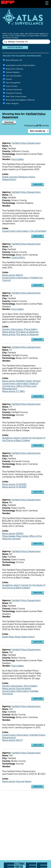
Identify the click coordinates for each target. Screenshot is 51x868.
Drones (7, 79)
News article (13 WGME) (14, 484)
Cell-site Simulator (12, 76)
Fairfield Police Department (26, 143)
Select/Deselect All (13, 60)
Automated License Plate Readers (19, 65)
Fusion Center (10, 86)
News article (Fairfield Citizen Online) (21, 381)
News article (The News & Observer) (21, 332)
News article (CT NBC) (14, 391)
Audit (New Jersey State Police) (18, 637)
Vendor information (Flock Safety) (20, 329)
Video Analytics (11, 103)
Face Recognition (12, 82)
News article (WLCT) (13, 740)
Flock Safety (18, 159)
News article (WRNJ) (13, 533)
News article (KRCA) (13, 275)
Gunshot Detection (12, 89)
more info (38, 184)
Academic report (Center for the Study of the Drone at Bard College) (24, 439)
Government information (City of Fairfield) (24, 231)
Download (9, 122)
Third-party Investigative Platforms (19, 100)
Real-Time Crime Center (15, 96)
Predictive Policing (12, 93)
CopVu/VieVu (18, 257)
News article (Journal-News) (17, 781)
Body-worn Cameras (13, 69)
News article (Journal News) (17, 688)
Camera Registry (11, 72)
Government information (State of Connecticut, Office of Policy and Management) (20, 386)
